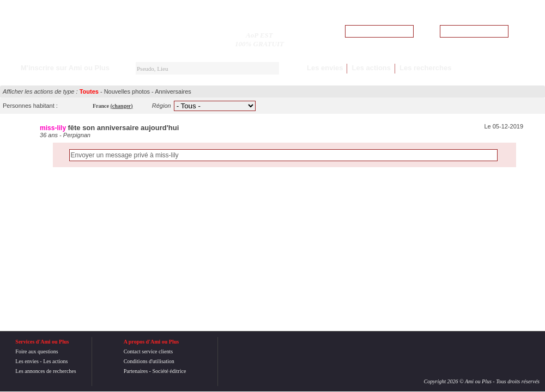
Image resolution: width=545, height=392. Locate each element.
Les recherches (425, 68)
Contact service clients (149, 351)
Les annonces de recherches (46, 371)
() (122, 106)
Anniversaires (173, 91)
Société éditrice (169, 371)
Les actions (371, 68)
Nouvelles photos (127, 91)
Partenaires (136, 371)
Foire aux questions (37, 351)
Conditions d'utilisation (149, 361)
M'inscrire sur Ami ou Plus (65, 68)
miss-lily (53, 128)
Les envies (325, 68)
